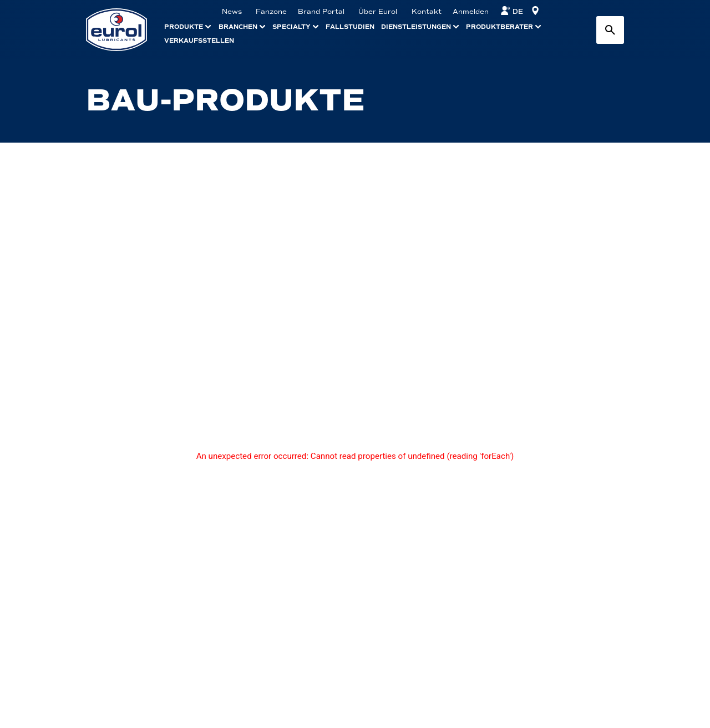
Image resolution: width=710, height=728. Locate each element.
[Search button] (610, 30)
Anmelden (471, 12)
